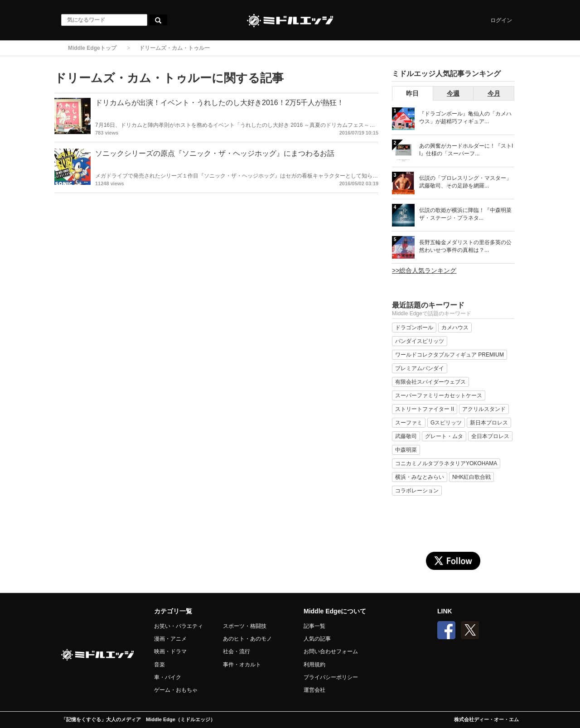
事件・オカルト (242, 665)
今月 (494, 93)
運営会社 (314, 690)
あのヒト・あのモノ (247, 639)
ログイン (501, 20)
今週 (453, 93)
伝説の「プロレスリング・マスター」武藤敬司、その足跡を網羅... (465, 182)
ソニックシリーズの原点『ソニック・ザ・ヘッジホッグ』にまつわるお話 (215, 153)
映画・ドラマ (170, 651)
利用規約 (314, 665)
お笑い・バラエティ (179, 626)
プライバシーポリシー (331, 677)
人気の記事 (317, 639)
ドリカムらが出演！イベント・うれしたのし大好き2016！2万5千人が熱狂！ (220, 103)
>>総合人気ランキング (424, 270)
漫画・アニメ (170, 639)
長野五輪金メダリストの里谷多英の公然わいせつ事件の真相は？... (465, 246)
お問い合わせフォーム (331, 651)
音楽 (159, 665)
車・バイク (168, 677)
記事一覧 (314, 626)
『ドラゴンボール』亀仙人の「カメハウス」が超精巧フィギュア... (465, 118)
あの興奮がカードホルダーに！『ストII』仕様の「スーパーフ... (466, 150)
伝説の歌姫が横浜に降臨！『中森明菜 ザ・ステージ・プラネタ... (465, 214)
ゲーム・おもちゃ (176, 690)
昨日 (412, 93)
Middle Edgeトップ (92, 48)
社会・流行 (237, 651)
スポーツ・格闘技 (245, 626)
